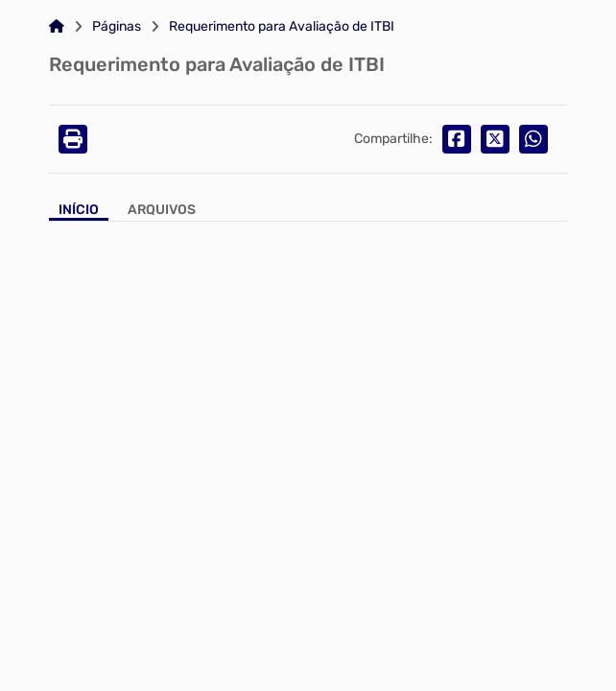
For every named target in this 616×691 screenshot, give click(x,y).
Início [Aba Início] (79, 210)
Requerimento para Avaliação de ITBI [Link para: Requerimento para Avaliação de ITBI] (282, 27)
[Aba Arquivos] (162, 212)
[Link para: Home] (57, 27)
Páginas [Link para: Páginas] (117, 27)
